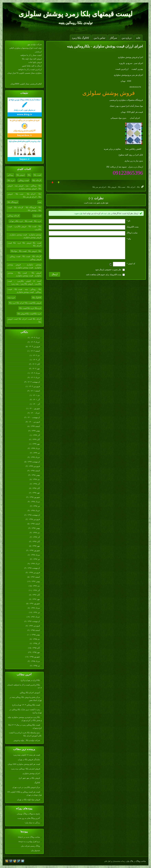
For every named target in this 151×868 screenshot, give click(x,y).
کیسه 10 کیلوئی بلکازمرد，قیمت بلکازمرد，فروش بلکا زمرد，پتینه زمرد (24, 282)
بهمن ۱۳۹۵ (36, 635)
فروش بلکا (21, 175)
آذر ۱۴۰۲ (36, 360)
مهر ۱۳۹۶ (36, 599)
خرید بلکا (11, 180)
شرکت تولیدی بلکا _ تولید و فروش (27, 740)
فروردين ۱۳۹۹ (34, 466)
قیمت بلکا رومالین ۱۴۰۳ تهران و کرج (26, 705)
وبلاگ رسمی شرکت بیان (30, 846)
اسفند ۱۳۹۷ (35, 524)
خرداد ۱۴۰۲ (35, 377)
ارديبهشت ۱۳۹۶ (34, 621)
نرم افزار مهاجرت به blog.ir (29, 841)
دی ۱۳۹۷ (36, 533)
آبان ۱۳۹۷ (36, 541)
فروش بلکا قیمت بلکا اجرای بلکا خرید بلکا (25, 303)
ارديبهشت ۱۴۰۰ (34, 417)
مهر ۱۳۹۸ (36, 493)
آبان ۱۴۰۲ (36, 364)
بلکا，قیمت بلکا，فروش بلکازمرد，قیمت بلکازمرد (24, 228)
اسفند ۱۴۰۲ (35, 351)
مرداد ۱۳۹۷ (35, 555)
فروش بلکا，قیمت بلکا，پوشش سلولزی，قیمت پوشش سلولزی (24, 274)
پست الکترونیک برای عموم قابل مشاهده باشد (104, 279)
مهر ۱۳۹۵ (36, 652)
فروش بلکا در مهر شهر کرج (29, 778)
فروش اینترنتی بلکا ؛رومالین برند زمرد (25, 769)
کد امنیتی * (131, 268)
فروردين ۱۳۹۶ (34, 626)
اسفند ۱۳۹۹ (35, 426)
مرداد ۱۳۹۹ (35, 448)
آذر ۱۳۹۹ (36, 435)
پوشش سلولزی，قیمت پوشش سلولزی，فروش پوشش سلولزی (24, 236)
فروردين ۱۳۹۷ (34, 572)
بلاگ (132, 861)
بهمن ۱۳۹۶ (36, 581)
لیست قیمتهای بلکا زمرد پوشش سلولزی (75, 14)
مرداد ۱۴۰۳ (35, 338)
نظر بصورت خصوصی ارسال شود (108, 274)
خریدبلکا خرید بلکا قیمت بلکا (30, 308)
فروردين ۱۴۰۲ (34, 386)
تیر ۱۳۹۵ (36, 666)
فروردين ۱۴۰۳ (34, 346)
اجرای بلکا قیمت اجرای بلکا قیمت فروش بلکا (24, 320)
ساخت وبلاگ (141, 861)
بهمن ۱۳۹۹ (36, 431)
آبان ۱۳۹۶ (36, 595)
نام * (128, 221)
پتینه (40, 202)
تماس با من (99, 38)
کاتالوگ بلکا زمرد (80, 38)
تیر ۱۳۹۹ (36, 453)
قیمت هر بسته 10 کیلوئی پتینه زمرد (27, 755)
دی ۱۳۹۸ (36, 479)
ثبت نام (104, 213)
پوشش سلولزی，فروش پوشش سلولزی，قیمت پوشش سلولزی (24, 266)
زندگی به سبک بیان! (32, 823)
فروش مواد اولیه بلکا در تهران (28, 800)
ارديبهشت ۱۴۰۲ (34, 382)
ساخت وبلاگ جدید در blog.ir (29, 837)
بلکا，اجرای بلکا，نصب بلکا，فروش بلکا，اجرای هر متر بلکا (24, 195)
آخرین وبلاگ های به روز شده (29, 818)
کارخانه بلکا (37, 180)
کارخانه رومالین (13, 216)
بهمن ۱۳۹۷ (36, 528)
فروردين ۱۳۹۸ (34, 519)
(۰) (91, 198)
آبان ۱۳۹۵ (36, 648)
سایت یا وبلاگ (132, 233)
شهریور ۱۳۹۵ (34, 657)
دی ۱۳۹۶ (36, 586)
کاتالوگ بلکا (37, 297)
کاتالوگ (37, 783)
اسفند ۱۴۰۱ (35, 391)
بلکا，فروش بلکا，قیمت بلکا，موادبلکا (26, 251)
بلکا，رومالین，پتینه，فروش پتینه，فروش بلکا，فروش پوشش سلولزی (24, 187)
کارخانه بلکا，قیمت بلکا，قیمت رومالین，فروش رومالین (24, 258)
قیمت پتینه (37, 216)
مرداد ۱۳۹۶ (35, 608)
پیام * (129, 239)
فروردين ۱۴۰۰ (34, 422)
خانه (138, 38)
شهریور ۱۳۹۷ (34, 550)
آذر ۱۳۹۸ (36, 484)
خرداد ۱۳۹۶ (35, 617)
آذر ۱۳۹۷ (36, 537)
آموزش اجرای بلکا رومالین (30, 692)
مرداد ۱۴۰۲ (35, 373)
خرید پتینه (11, 297)
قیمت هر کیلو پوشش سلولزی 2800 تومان (24, 764)
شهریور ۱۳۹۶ (34, 603)
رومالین (10, 175)
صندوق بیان (35, 850)
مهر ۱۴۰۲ (36, 369)
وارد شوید (78, 213)
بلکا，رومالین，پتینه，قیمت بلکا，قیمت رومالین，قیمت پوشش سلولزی (24, 291)
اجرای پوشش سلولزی (31, 773)
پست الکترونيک (133, 227)
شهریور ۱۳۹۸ (34, 497)
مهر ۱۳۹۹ (36, 444)
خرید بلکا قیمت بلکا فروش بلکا (29, 314)
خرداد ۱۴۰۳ (35, 342)
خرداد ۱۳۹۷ (35, 564)
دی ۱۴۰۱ (36, 395)
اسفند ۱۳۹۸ (35, 471)
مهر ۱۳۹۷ (36, 546)
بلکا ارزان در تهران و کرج (30, 680)
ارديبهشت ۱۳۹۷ (34, 568)
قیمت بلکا (37, 175)
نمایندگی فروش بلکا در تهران (29, 759)
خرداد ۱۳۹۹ (35, 457)
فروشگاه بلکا (13, 202)
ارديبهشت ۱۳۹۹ (34, 462)
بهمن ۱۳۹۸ (36, 475)
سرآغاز (113, 38)
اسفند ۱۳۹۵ (35, 630)
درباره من (127, 38)
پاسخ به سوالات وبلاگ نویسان (28, 814)
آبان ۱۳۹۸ (36, 488)
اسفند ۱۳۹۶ (35, 577)
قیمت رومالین (24, 180)
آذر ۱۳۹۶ (36, 590)
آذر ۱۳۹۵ (36, 643)
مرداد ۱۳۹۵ (35, 661)
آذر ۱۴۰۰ (36, 404)
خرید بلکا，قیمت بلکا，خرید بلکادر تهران (25, 221)
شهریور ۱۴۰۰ (34, 408)
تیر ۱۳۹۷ (36, 559)
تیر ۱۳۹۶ (36, 612)
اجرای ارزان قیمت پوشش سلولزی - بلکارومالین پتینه (105, 46)
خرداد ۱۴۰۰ (35, 413)
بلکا (29, 175)
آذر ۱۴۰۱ (36, 399)
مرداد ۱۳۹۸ (35, 502)
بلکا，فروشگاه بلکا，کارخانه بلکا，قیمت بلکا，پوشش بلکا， (24, 209)
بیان (109, 213)
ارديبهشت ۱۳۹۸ (34, 515)
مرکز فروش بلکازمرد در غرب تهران (26, 787)
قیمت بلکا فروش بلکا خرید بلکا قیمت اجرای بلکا (24, 244)
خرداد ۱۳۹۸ (35, 510)
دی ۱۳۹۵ (36, 639)
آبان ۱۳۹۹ (36, 439)
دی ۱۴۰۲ (36, 355)
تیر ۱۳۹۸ (36, 506)
